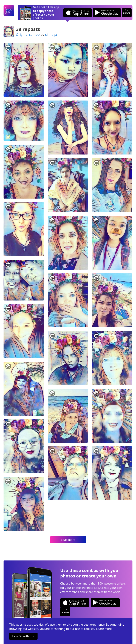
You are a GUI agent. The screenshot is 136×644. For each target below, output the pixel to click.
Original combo (28, 35)
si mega (51, 35)
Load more (68, 540)
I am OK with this (23, 636)
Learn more (104, 629)
